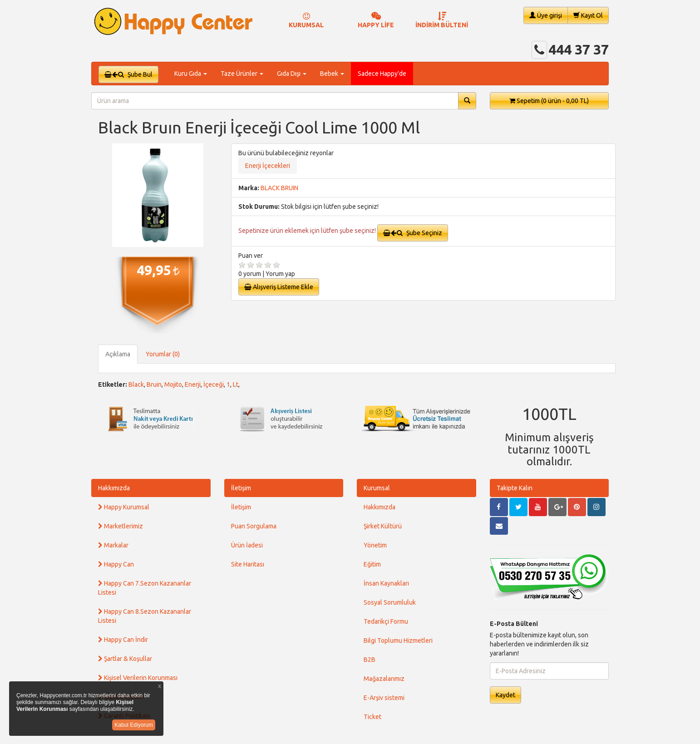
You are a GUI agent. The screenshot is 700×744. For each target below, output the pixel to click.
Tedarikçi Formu (386, 621)
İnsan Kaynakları (386, 583)
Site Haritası (248, 564)
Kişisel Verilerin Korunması (138, 678)
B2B (370, 660)
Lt (236, 384)
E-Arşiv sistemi (384, 698)
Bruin (154, 384)
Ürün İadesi (247, 545)
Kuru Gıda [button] (191, 74)
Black (136, 384)
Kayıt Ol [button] (588, 15)
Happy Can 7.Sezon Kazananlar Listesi (145, 588)
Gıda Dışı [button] (292, 74)
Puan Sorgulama (254, 526)
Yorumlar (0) (163, 354)
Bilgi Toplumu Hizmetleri (398, 641)
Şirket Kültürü (383, 526)
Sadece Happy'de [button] (382, 74)
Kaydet (505, 695)
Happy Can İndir (123, 640)
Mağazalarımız (384, 679)
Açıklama (118, 354)
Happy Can (116, 564)
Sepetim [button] (549, 101)
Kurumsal (377, 488)
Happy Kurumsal (124, 507)
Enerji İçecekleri (268, 166)
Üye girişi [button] (546, 15)
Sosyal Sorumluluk (390, 602)
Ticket (372, 717)
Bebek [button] (332, 74)
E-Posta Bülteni (514, 624)
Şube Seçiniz (413, 233)
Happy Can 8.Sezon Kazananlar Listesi (145, 616)
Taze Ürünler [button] (242, 74)
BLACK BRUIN (279, 188)
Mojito (173, 384)
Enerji (193, 384)
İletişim (241, 488)
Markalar (113, 545)
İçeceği (214, 384)
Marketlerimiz (121, 526)
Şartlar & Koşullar (125, 659)
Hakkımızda (114, 488)
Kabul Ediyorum (134, 725)
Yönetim (375, 545)
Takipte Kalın (515, 488)
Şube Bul (128, 74)
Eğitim (372, 564)
